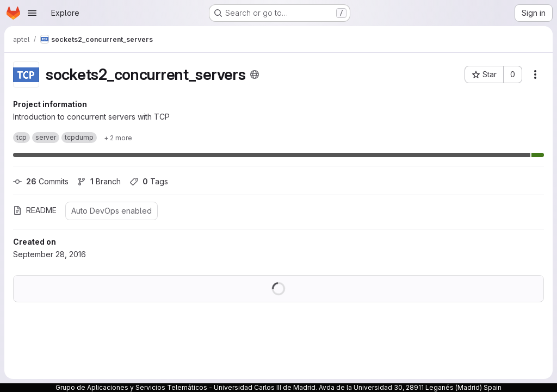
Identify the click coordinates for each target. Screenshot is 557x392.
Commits (41, 181)
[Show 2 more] (118, 138)
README (35, 210)
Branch (99, 181)
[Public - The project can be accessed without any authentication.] (255, 74)
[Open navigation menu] (32, 13)
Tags (149, 181)
